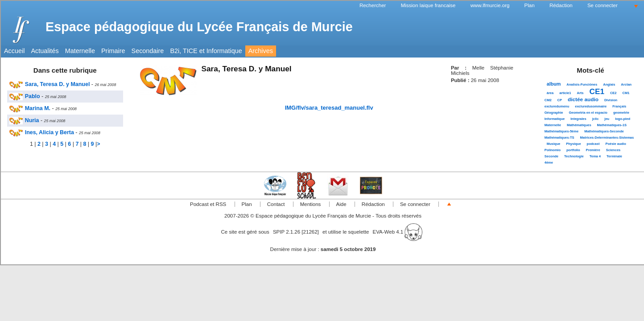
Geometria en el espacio (588, 113)
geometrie (621, 113)
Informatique (555, 119)
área (550, 93)
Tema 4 (595, 156)
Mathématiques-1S (612, 125)
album (554, 84)
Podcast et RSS (208, 204)
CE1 (597, 91)
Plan (530, 5)
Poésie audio (615, 144)
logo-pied (623, 119)
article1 (565, 93)
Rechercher (373, 5)
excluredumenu (557, 106)
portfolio (573, 150)
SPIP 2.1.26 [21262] (296, 232)
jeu (607, 119)
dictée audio (583, 99)
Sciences (613, 150)
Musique (553, 144)
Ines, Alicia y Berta (42, 132)
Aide (341, 204)
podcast (593, 144)
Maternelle (80, 51)
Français (619, 106)
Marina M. (30, 108)
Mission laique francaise (428, 5)
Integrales (578, 119)
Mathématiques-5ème (561, 131)
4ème (549, 163)
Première (593, 150)
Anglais (609, 84)
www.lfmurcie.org (490, 5)
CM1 (626, 93)
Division (611, 100)
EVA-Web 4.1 (398, 232)
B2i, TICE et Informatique (206, 51)
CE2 (613, 93)
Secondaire (148, 51)
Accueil (14, 51)
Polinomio (553, 150)
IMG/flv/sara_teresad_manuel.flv (329, 108)
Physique (573, 144)
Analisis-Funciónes (582, 84)
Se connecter (603, 5)
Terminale (614, 156)
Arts (580, 93)
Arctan (626, 84)
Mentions (311, 204)
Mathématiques (579, 125)
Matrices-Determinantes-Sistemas (607, 138)
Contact (276, 204)
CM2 (548, 100)
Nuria (24, 120)
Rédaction (561, 5)
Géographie (554, 113)
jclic (596, 119)
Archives (261, 51)
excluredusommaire (591, 106)
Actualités (45, 51)
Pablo (25, 96)
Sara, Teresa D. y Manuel (50, 84)
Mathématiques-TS (559, 138)
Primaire (113, 51)
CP (560, 100)
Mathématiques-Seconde (604, 131)
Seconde (551, 156)
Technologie (574, 156)
